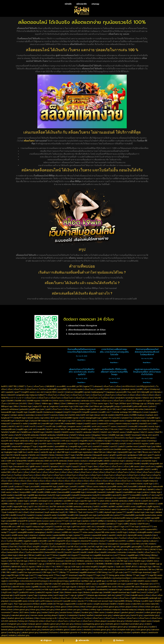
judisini (152, 406)
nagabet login (85, 444)
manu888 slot (35, 424)
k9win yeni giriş (20, 607)
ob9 (3, 392)
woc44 (78, 484)
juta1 (43, 409)
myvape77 (109, 441)
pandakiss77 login (114, 524)
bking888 (79, 392)
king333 (68, 412)
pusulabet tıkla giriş (116, 621)
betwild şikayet (8, 630)
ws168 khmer (124, 581)
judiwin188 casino (133, 587)
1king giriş (5, 615)
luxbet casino (76, 630)
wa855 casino (91, 584)
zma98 (43, 550)
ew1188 (137, 452)
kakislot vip (150, 409)
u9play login (156, 492)
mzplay (39, 515)
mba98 (83, 552)
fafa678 (4, 398)
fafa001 (158, 601)
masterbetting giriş (9, 627)
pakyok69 (15, 544)
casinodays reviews (34, 415)
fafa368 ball (70, 561)
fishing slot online (36, 621)
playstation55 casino (91, 518)
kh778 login (59, 604)
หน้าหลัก (68, 4)
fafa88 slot (118, 564)
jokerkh (35, 458)
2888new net (72, 404)
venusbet (139, 612)
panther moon (132, 446)
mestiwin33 (123, 426)
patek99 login (145, 446)
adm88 (112, 541)
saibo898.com (133, 498)
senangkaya (40, 532)
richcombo (112, 552)
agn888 (35, 587)
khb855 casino (144, 581)
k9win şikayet (7, 607)
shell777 (126, 495)
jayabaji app (143, 590)
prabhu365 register (44, 592)
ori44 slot (87, 446)
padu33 (122, 446)
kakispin (145, 587)
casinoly (54, 415)
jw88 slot (96, 409)
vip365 (19, 504)
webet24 (115, 509)
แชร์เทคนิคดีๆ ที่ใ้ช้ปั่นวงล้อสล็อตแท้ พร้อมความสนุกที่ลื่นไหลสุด (114, 372)
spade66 (10, 392)
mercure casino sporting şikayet (44, 615)
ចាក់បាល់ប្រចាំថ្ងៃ (87, 578)
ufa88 (131, 501)
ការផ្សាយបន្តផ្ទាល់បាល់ (105, 438)
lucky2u (84, 461)
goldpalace (132, 455)
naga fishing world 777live (49, 575)
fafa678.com (110, 561)
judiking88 (52, 389)
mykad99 (76, 495)
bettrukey (30, 618)
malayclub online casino (151, 421)
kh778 (60, 458)
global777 (82, 595)
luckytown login (22, 421)
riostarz (109, 527)
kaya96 (40, 412)
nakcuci (72, 590)
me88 (34, 492)
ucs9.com (150, 467)
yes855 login (148, 601)
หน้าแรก (158, 521)
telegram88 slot (156, 464)
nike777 (95, 444)
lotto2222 (56, 441)
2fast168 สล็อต (25, 547)
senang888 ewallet (25, 532)
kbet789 (37, 509)
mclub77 (41, 426)
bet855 (4, 386)
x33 (156, 484)
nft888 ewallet (51, 492)
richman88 (100, 527)
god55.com (122, 455)
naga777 (51, 558)
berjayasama (86, 495)
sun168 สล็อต (73, 547)
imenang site (112, 538)
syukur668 (128, 464)
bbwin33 (12, 395)
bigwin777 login (94, 575)
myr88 (144, 495)
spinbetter (58, 501)
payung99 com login (88, 515)
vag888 (159, 467)
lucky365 (116, 418)
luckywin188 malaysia (39, 421)
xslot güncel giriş (143, 630)
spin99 (57, 590)
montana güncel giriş (102, 630)
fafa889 (4, 564)
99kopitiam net (146, 584)
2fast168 (13, 547)
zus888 (81, 487)
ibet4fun (22, 538)
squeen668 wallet (99, 535)
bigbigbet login (11, 452)
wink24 (93, 521)
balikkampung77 (98, 392)
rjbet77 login (119, 527)
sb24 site (35, 570)
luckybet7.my (127, 418)
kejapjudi (59, 412)
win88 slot (73, 504)
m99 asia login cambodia (136, 570)
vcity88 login (14, 469)
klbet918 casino (122, 415)
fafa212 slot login (140, 564)
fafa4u (52, 455)
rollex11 (159, 489)
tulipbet (77, 612)
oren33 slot (76, 489)
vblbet (12, 504)
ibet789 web (14, 458)
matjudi (80, 424)
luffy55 (53, 421)
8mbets (87, 592)
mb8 (154, 424)
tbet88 (137, 464)
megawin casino (75, 426)
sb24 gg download (72, 570)
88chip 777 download (69, 572)
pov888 (77, 550)
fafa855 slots (152, 561)
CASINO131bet (141, 550)
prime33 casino (35, 521)
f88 (28, 570)
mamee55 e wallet (20, 424)
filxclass (94, 544)
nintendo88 (105, 444)
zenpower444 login (49, 487)
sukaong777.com (133, 461)
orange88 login (75, 446)
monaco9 (76, 544)
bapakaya (111, 392)
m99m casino (104, 421)
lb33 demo (24, 612)
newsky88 (65, 524)
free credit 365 (134, 392)
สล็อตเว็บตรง (29, 141)
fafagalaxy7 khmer (100, 435)
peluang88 (66, 495)
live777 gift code (116, 572)
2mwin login (84, 404)
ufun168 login (7, 438)
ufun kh (138, 501)
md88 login (62, 426)
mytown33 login (31, 444)
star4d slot (121, 535)
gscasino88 (121, 392)
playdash (5, 601)
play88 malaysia (35, 518)
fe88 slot (142, 455)
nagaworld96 (70, 604)
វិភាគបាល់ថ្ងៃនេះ (75, 438)
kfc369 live (44, 507)
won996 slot (95, 504)
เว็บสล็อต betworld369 (34, 552)
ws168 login (112, 581)
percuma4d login (47, 449)
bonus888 (133, 487)
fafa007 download (132, 435)
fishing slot (23, 621)
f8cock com (147, 452)
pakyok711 (55, 524)
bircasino (64, 627)
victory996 (25, 469)
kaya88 (32, 412)
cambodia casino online (91, 401)
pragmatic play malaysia (27, 395)
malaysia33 (6, 424)
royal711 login (19, 529)
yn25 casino (126, 504)
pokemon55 (107, 518)
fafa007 (74, 435)
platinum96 (63, 498)
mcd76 (33, 426)
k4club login (115, 389)
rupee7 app (33, 595)
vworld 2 (61, 392)
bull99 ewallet (7, 495)
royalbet (152, 627)
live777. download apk (19, 578)
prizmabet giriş (137, 624)
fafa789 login (122, 561)
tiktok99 (45, 467)
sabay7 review (97, 498)
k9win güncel (61, 607)
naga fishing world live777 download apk (31, 438)
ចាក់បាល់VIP (63, 578)
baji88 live (136, 592)
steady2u (148, 535)
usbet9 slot (147, 501)
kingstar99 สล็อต (63, 541)
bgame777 (88, 386)
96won (121, 587)
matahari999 (6, 590)
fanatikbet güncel (26, 627)
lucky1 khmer (110, 458)
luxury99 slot (7, 441)
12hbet (37, 404)
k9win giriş (49, 607)
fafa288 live (47, 401)
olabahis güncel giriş (51, 624)
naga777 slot (51, 578)
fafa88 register (133, 432)
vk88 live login (37, 504)
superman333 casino (40, 464)
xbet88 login (115, 504)
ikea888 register (70, 538)
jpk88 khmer (75, 581)
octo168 (135, 544)
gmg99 (112, 455)
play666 (23, 518)
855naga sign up (139, 404)
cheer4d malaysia (129, 610)
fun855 (96, 507)
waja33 (49, 469)
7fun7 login (114, 404)
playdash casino (129, 389)
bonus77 (104, 541)
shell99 (49, 532)
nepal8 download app (121, 592)
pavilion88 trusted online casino (149, 515)
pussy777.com (62, 521)
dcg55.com (7, 592)
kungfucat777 (7, 418)
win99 (24, 484)
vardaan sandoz (17, 415)
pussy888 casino (115, 487)
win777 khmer (52, 555)
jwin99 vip (105, 409)
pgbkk (35, 541)
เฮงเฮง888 (61, 386)
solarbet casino (45, 535)
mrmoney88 (91, 492)
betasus (78, 624)
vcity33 (4, 469)
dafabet (159, 512)
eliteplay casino (144, 610)
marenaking (111, 521)
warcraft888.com (96, 469)
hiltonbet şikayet (132, 621)
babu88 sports (137, 595)
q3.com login (75, 521)
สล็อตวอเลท (107, 401)
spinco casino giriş (33, 630)
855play (129, 601)
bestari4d (156, 610)
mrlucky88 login (8, 421)
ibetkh (24, 458)
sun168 (83, 547)
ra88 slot (20, 527)
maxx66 (135, 424)
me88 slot (11, 461)
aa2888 (104, 507)
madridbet (125, 624)
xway (126, 550)
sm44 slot (96, 426)
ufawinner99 (86, 541)
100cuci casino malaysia (96, 487)
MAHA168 (16, 567)
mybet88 (110, 492)
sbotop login (133, 529)
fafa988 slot (20, 401)
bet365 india (74, 415)
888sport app (7, 406)
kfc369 (23, 404)
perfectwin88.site (106, 515)
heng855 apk (149, 509)
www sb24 (145, 498)
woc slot (40, 392)
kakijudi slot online (136, 409)
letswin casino (33, 418)
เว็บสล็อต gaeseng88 (151, 547)
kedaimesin (49, 412)
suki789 (51, 541)
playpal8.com (76, 518)
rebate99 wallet (50, 515)
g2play (146, 541)
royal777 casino (83, 498)
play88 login (63, 487)
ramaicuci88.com (8, 527)
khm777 (45, 509)
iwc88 (9, 507)
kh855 (67, 458)
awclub (87, 392)
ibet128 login (45, 441)
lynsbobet (120, 398)
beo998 (4, 524)
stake (4, 618)
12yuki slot (120, 567)
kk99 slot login (87, 415)
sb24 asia (58, 570)
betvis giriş (54, 612)
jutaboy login (85, 409)
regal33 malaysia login (35, 527)
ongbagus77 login (29, 446)
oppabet (154, 412)
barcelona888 (64, 492)
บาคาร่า (13, 398)
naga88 (138, 438)
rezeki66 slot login (63, 527)
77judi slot (82, 512)
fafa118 (154, 429)
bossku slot (45, 587)
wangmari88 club (80, 469)
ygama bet (54, 627)
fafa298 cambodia (31, 435)
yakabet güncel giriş (30, 632)
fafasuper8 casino (100, 455)
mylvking (152, 441)
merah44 (102, 492)
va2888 (4, 504)
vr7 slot (151, 495)
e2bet (151, 592)
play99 (72, 498)
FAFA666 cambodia (85, 561)
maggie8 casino (118, 421)
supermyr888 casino (58, 464)
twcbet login (139, 512)
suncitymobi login (149, 461)
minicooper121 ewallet (23, 590)
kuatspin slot (152, 415)
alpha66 (151, 489)
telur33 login (7, 467)
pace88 (100, 389)
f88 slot (12, 570)
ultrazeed (98, 386)
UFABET (21, 386)
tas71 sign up (71, 595)
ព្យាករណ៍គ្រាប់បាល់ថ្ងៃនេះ (122, 578)
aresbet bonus (66, 612)
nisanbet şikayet (113, 612)
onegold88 (6, 446)
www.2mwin (105, 509)
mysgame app (7, 444)
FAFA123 (40, 567)
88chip (154, 555)
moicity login (154, 426)
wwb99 (105, 504)
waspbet (121, 521)
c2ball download (36, 512)
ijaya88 (130, 512)
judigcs (118, 406)
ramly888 (10, 489)
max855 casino (90, 424)
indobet (152, 544)
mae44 (49, 489)
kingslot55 (77, 412)
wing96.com (83, 504)
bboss (4, 395)
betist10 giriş (137, 615)
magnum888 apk (133, 421)
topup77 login (86, 467)
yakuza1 (154, 541)
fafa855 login (86, 429)
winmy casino (77, 389)
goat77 (18, 392)
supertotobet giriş (151, 615)
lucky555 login (54, 495)
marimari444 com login (116, 584)
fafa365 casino (119, 432)
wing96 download (101, 604)
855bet (36, 604)
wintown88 (45, 484)
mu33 (91, 441)
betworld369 (50, 552)
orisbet (148, 624)
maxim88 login (20, 495)
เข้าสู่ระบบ (24, 524)
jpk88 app (101, 581)
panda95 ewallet (98, 524)
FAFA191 (90, 564)
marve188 (59, 424)
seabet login (23, 501)
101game (5, 415)
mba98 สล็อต (93, 552)
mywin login (73, 444)
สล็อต (118, 386)
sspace (139, 541)
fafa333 (96, 432)
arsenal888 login (78, 492)
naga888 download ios (103, 555)
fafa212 (146, 429)
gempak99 (40, 489)
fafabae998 (21, 461)
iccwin (146, 412)
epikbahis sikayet (140, 632)
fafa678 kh (99, 561)
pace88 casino (70, 601)
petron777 (119, 515)
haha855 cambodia (35, 461)
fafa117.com (124, 429)
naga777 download (69, 575)
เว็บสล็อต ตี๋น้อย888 (14, 541)
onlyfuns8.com (84, 524)
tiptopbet (54, 467)
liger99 (70, 550)
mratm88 (41, 429)
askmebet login (67, 406)
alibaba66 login (145, 487)
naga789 (82, 575)
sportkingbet (43, 524)
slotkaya (132, 532)
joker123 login (144, 401)
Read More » (82, 360)
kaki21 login (122, 409)
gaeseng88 (125, 547)
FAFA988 (100, 564)
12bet (30, 404)
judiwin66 (24, 409)
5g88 (134, 598)
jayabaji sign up (156, 590)
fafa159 (9, 455)
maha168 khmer (77, 584)
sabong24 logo (145, 567)
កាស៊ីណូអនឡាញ (122, 558)
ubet (143, 467)
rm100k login (47, 590)
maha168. (81, 564)
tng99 (68, 467)
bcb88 (40, 492)
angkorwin (54, 406)
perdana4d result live (64, 449)
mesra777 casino (109, 426)
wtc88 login (110, 484)
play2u (16, 518)
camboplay (87, 507)
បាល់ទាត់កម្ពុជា (74, 578)
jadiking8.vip (155, 598)
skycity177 (82, 601)
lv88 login (62, 421)
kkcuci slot (100, 415)
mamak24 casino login (25, 489)
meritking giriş (14, 632)
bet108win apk (96, 406)
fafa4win (59, 455)
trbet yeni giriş (67, 624)
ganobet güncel (128, 612)
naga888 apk (133, 555)
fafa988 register (33, 401)
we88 (118, 469)
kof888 (133, 415)
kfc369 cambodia (9, 621)
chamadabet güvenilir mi (70, 632)
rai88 (126, 524)
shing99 (36, 547)
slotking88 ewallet (145, 532)
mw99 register (20, 595)
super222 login (23, 464)
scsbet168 (12, 501)
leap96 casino (97, 458)
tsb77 (95, 501)
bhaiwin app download (97, 595)
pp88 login (139, 518)
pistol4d (37, 590)
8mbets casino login (74, 592)
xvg (69, 421)
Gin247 (46, 415)
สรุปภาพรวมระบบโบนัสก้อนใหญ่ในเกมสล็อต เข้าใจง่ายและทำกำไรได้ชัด (147, 372)
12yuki (159, 509)
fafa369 (44, 455)
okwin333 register (141, 444)
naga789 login (13, 575)
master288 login (134, 458)
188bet (56, 404)
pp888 (147, 518)
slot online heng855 (90, 567)
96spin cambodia (21, 441)
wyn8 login (148, 484)
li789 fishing (145, 555)
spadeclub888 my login (63, 535)
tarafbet (90, 615)
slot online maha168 (150, 604)
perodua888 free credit (107, 587)
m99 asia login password (114, 570)
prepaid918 (23, 521)
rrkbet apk (23, 555)
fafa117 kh (50, 567)
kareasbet (44, 632)
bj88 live (22, 452)
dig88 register (153, 507)
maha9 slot (121, 458)
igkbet (59, 538)
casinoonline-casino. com (104, 558)
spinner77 (78, 535)
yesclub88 (35, 487)
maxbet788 (147, 458)
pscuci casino (49, 521)
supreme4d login (75, 464)
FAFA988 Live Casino (139, 558)
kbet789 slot (27, 509)
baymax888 (119, 601)
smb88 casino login (20, 535)
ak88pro (101, 521)
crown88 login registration (81, 452)
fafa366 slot (34, 455)
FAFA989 (109, 564)
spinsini (87, 535)
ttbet (96, 467)
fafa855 (113, 604)
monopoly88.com (8, 429)
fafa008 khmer (63, 435)
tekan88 (145, 464)
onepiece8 (16, 446)
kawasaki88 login (8, 412)
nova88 (102, 412)
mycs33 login (128, 441)
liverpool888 (25, 492)
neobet (45, 612)
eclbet (15, 492)
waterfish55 (109, 469)
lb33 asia (54, 418)
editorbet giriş (23, 635)
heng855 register (106, 567)
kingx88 (86, 412)
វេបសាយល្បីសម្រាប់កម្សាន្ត (59, 581)
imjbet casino (146, 621)
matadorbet (73, 615)
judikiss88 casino (141, 406)
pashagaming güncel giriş (94, 624)
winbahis (12, 635)
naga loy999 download (59, 438)
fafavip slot (146, 435)
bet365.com (108, 449)
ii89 (29, 458)
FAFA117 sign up (63, 567)
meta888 (57, 489)
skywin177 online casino (83, 532)
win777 (127, 572)
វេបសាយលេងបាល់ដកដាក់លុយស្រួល (35, 581)
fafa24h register (21, 455)
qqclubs (86, 521)
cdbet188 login (63, 452)
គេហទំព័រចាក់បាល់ (129, 386)
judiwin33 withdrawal (10, 409)
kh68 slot (49, 461)
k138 (113, 409)
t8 (66, 512)
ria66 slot (91, 527)
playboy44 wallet (50, 518)
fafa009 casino (68, 432)
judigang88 (109, 406)
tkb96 (141, 552)
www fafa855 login (137, 561)
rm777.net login (132, 527)
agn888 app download (37, 495)
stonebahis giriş (115, 632)
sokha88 (33, 501)
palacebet (19, 630)
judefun (95, 541)
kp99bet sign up (89, 581)
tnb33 (62, 467)
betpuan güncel (35, 624)
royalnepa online (46, 595)
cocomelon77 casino (10, 612)
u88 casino (135, 467)
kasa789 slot (45, 458)
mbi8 (26, 426)
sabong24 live (111, 498)
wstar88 (100, 484)
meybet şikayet (89, 627)
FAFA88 (128, 564)
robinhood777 (146, 527)
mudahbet (99, 441)
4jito (62, 592)
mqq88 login (22, 429)
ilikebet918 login (86, 538)
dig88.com (141, 507)
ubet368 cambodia (119, 501)
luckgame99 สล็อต (63, 544)
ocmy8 (122, 444)
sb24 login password (37, 558)
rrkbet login (12, 555)
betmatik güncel (112, 624)
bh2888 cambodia (74, 507)
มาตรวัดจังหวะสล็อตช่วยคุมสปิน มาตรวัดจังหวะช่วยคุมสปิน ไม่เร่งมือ (114, 352)
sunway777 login (8, 464)
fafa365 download (56, 561)
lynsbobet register (133, 398)
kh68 (50, 604)
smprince (33, 535)
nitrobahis (87, 630)
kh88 (73, 458)
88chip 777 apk (133, 575)
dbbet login (112, 452)
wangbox (68, 469)
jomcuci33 (58, 601)
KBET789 (13, 386)
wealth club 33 (128, 469)
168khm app (46, 404)
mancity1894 (50, 392)
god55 (85, 489)
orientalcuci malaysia (111, 610)
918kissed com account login (101, 601)
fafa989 (10, 401)
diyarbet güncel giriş (16, 618)
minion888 (136, 495)
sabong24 (21, 570)
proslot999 (121, 541)
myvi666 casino (46, 444)
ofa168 (26, 498)
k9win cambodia (72, 401)
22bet (63, 404)
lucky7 (93, 587)
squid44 (112, 535)
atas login (150, 512)
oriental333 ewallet (101, 446)
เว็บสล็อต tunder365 (57, 547)
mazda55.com (145, 424)
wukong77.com (123, 484)
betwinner (137, 449)
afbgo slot (34, 441)
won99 (85, 484)
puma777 (66, 489)
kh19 (54, 458)
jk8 (37, 601)
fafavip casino (84, 435)
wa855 (4, 570)
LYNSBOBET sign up (18, 564)
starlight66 (91, 590)
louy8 (62, 512)
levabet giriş (86, 632)
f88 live (156, 567)
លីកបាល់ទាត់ (119, 438)
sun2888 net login (71, 501)
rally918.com (143, 524)
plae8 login (7, 518)
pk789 (79, 386)
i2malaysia (154, 389)
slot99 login (122, 532)
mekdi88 (87, 426)
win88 (154, 469)
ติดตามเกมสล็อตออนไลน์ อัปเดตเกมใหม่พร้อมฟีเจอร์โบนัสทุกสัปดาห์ (147, 352)
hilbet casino (99, 612)
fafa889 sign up (155, 564)
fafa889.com (26, 432)
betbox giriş (35, 612)
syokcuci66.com (116, 464)
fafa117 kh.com (111, 429)
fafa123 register (28, 567)
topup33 (76, 467)
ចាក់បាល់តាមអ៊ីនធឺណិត (103, 578)
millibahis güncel (62, 630)
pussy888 (62, 389)
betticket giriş (48, 630)
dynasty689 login (125, 452)
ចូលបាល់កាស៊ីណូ (89, 438)
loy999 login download (141, 572)
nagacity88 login (20, 507)
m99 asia (65, 441)
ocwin (129, 444)
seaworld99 (151, 529)
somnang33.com (45, 501)
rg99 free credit (79, 527)
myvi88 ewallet (60, 444)
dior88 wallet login (113, 489)
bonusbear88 (143, 598)
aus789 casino (149, 438)
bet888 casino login (123, 449)
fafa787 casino (7, 435)
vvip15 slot (49, 504)
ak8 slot (111, 595)
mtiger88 (83, 441)
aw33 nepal (59, 595)
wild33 (147, 469)
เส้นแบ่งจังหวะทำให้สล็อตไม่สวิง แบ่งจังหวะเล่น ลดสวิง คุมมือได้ (82, 372)
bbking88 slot (147, 392)
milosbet (127, 632)
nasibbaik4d (102, 590)
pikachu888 (129, 515)
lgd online (45, 418)
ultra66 (65, 590)
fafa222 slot (148, 398)
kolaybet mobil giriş (126, 630)
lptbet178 (107, 418)
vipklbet (41, 469)
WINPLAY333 (132, 567)
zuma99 (73, 487)
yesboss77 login (22, 487)
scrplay (126, 489)
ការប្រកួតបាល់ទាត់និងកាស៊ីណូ (81, 558)
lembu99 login (20, 418)
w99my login (96, 610)
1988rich (72, 512)
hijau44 (119, 492)
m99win (85, 610)
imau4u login (100, 538)
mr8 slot (32, 429)
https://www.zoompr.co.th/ (46, 618)
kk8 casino (7, 492)
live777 (56, 572)
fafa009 (57, 432)
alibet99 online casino (21, 587)
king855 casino (29, 392)
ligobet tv (63, 615)
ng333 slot (33, 507)
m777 (156, 584)
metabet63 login (115, 590)
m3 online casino (90, 421)
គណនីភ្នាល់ (130, 438)
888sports (137, 412)
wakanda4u (58, 469)
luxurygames (113, 544)
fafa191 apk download (70, 429)
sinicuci (57, 532)
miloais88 (143, 426)
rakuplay (133, 524)
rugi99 (81, 529)
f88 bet (31, 555)
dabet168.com (100, 452)
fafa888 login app (116, 435)
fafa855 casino (124, 604)
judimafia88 (127, 406)
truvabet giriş (87, 612)
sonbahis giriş (103, 627)
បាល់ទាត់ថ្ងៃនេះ (14, 581)
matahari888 (70, 424)
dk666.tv (152, 504)
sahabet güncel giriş (121, 615)
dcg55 (16, 592)
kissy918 (21, 515)
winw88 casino (57, 484)
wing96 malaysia (150, 481)
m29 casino (77, 421)
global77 (120, 595)
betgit (25, 624)
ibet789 (5, 515)
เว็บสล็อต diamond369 (30, 544)
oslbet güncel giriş (153, 612)
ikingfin (111, 550)
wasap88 (139, 469)
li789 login (47, 572)
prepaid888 (12, 521)
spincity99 (117, 495)
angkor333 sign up (41, 406)
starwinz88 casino (135, 535)
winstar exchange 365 (122, 412)
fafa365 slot (106, 432)
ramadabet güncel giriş (138, 627)
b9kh (87, 406)
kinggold (75, 541)
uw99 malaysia (46, 601)
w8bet (58, 504)
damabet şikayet (41, 627)
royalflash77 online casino (66, 529)
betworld (146, 449)
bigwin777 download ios (82, 555)
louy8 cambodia (51, 512)
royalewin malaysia (34, 529)
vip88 (34, 469)
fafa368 (4, 432)
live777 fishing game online (113, 575)
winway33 (69, 484)
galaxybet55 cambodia (11, 509)
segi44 (13, 532)
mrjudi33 (74, 441)
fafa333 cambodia (84, 432)
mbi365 (12, 426)
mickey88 (133, 426)
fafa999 (49, 432)
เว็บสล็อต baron (47, 544)
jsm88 (140, 389)
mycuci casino (141, 441)
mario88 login (48, 424)
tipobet (82, 615)
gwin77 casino (154, 455)
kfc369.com (14, 404)
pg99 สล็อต (131, 521)
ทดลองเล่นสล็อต (104, 598)
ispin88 (102, 584)
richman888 (106, 495)
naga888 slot (65, 555)
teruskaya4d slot (21, 467)
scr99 (142, 529)
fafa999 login (39, 432)
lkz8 (82, 418)
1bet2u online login (9, 538)
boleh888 (62, 515)
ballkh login (97, 449)
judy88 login (34, 409)
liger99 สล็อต (60, 550)
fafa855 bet (98, 429)
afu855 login (86, 449)
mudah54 (31, 515)
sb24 (3, 501)
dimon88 (43, 541)
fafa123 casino (147, 432)
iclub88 (52, 538)
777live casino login (99, 404)
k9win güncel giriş (36, 607)
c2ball (25, 512)
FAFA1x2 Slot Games (38, 561)
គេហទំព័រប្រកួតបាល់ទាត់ (145, 386)
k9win (70, 607)
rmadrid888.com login (132, 492)
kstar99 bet (6, 587)
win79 (64, 504)
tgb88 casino (35, 467)
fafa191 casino (53, 429)
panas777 (121, 512)
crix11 (109, 412)
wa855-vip (40, 555)
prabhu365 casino (27, 592)
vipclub (26, 504)
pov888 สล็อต (88, 550)
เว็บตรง (29, 386)
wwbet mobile (136, 484)
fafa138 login (22, 561)
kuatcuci (141, 415)
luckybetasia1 (140, 418)
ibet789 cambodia (57, 507)
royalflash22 (49, 529)
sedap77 (5, 532)
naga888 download (87, 572)
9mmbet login (26, 406)
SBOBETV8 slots (53, 564)
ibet (155, 535)
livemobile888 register (69, 418)
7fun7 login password (23, 604)
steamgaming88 (95, 461)
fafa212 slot (136, 429)
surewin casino (90, 464)
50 (69, 389)
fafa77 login (70, 455)
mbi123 (19, 426)
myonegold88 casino (19, 601)
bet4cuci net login (97, 489)
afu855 (44, 604)
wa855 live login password (29, 572)
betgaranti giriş (14, 624)
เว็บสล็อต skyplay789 (10, 550)
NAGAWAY (50, 386)
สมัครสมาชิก (82, 4)
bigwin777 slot (21, 558)
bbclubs (158, 392)
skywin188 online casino (105, 532)
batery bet (64, 415)
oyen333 (114, 446)
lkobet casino (74, 461)
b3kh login (79, 406)
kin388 (87, 458)
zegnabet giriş (75, 627)
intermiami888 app (138, 489)
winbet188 (6, 472)
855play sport (153, 404)
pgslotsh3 (5, 544)
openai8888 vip (61, 446)
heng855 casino (136, 509)
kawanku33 (155, 587)
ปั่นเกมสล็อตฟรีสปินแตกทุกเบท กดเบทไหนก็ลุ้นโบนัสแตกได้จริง (82, 351)
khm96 (79, 458)
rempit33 (50, 527)
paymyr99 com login (30, 449)
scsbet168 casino (85, 604)
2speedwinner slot (83, 509)
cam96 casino (33, 452)
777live (41, 578)
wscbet (92, 484)
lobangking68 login (93, 418)
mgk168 (99, 547)
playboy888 (64, 518)
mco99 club (51, 426)
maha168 (48, 584)
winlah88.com (7, 484)
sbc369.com (156, 498)
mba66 (4, 426)
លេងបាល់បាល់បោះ (140, 578)
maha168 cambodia (16, 584)
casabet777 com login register (64, 587)
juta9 (48, 409)
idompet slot (84, 587)
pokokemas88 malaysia (123, 518)
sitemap (95, 4)
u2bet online (105, 501)
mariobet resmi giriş (103, 615)
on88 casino (155, 444)
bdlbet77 (42, 395)
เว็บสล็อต (42, 389)
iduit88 (13, 515)
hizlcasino (54, 632)
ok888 (74, 524)
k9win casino (59, 401)
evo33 (144, 592)
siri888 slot (67, 532)
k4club (32, 601)
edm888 (33, 524)
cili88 (101, 512)
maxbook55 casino (106, 424)
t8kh (67, 509)
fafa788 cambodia (84, 455)
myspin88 (19, 444)
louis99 (60, 552)
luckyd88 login (153, 418)
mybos (118, 441)
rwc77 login (90, 529)
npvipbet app (97, 592)
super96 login (86, 501)
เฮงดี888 (130, 541)
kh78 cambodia (60, 461)
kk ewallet (110, 415)
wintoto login (33, 484)
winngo (17, 484)
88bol (16, 406)
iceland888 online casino (37, 538)
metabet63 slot (130, 590)
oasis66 (115, 444)
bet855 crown (130, 507)
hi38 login (76, 567)
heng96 (4, 458)
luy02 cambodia (57, 509)
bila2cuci (70, 392)
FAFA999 (6, 567)
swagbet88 (103, 464)
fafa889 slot (14, 432)
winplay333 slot (15, 512)
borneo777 (92, 512)
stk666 (107, 461)
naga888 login (7, 558)
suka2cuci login (118, 461)
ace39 (155, 435)
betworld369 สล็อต (15, 552)
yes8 (11, 487)
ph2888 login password (41, 498)
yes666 (4, 487)
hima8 (56, 592)
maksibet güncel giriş (20, 615)
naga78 (19, 498)
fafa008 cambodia (48, 435)
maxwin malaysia (123, 424)
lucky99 (96, 495)
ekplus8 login (110, 512)
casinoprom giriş (100, 632)
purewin (94, 412)
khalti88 (107, 592)
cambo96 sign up (48, 452)
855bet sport (125, 404)
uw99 (107, 389)
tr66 (77, 515)
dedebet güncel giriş (118, 627)
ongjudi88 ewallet (46, 446)
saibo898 (122, 498)
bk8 (125, 487)
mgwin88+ (14, 524)
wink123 (141, 521)
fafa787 (19, 435)
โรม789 (149, 521)
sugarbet (27, 541)
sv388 (134, 581)
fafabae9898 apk (140, 504)
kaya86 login (22, 412)
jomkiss (146, 492)
